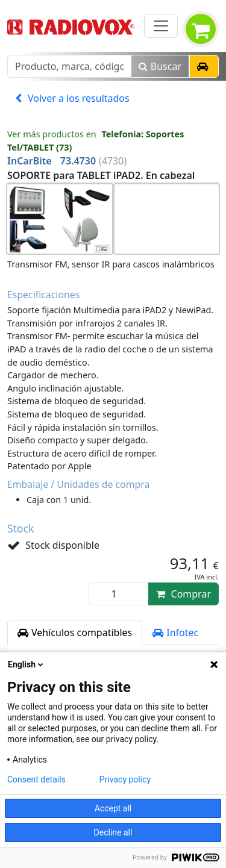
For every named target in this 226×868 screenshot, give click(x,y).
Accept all (113, 808)
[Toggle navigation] (161, 26)
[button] (204, 66)
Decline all (113, 832)
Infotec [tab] (175, 632)
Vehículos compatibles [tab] (75, 632)
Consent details (36, 779)
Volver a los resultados (72, 98)
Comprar (184, 594)
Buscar (160, 66)
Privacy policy (125, 779)
